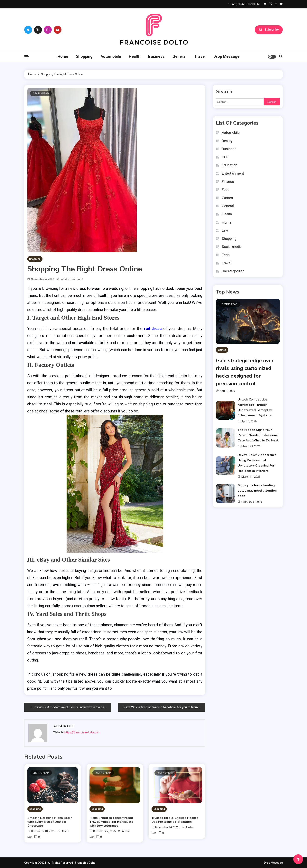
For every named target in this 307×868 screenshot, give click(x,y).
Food (226, 190)
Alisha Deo (68, 279)
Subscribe (269, 30)
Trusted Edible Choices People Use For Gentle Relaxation (175, 820)
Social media (232, 247)
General (179, 56)
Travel (200, 56)
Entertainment (233, 173)
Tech (226, 255)
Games (227, 198)
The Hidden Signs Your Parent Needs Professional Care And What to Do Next (258, 435)
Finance (228, 182)
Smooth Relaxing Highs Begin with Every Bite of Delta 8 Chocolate (50, 822)
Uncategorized (233, 271)
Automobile (111, 56)
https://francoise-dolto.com (82, 732)
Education (230, 165)
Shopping (84, 56)
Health (135, 56)
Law (225, 230)
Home (63, 56)
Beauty (227, 141)
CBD (225, 157)
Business (156, 56)
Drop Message (226, 56)
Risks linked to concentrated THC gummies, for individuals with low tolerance (111, 822)
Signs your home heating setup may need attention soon (257, 491)
